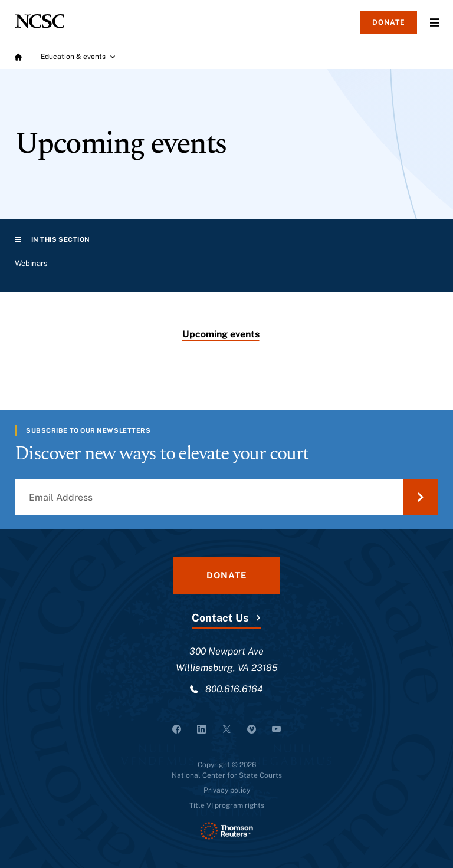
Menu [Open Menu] (435, 22)
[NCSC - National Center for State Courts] (40, 21)
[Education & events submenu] (78, 57)
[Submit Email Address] (421, 497)
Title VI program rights (227, 805)
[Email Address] (226, 497)
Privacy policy (227, 790)
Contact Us (220, 618)
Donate (389, 22)
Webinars (31, 263)
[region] (226, 269)
